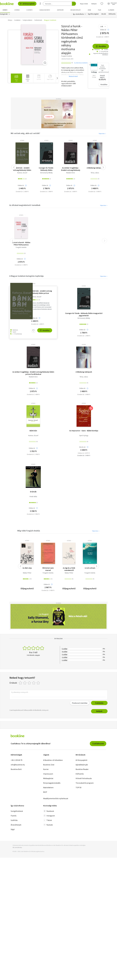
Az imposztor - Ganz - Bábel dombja (84, 431)
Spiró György (84, 436)
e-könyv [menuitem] (30, 10)
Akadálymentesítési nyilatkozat (56, 799)
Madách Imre (71, 173)
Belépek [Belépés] (94, 4)
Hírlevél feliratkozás (84, 779)
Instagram (49, 816)
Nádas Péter (27, 573)
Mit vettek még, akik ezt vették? (25, 134)
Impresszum (48, 774)
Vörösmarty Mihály (46, 173)
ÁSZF (45, 793)
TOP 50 (78, 788)
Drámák (33, 492)
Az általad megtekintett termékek (25, 206)
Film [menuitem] (100, 10)
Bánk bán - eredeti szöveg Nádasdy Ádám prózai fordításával (22, 169)
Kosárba (101, 47)
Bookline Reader (82, 770)
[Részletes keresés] (40, 4)
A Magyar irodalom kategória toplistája (26, 277)
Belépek (99, 712)
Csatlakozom (98, 744)
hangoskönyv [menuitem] (45, 10)
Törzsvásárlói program (85, 783)
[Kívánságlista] (102, 4)
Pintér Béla (33, 497)
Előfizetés (112, 15)
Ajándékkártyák (82, 765)
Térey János (95, 173)
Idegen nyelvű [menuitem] (76, 10)
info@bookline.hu (18, 765)
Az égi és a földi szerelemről (69, 570)
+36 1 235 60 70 (17, 761)
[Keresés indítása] (74, 4)
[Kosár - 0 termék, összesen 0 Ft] (112, 4)
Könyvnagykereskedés (52, 783)
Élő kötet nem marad (48, 570)
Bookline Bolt (16, 770)
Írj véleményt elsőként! (81, 63)
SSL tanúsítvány (17, 848)
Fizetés (14, 816)
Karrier (46, 770)
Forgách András (21, 248)
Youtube (48, 825)
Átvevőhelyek (16, 825)
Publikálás (99, 704)
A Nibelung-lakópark (95, 168)
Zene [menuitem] (89, 10)
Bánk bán (33, 431)
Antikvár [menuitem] (60, 10)
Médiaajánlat (48, 779)
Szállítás (14, 821)
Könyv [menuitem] (5, 10)
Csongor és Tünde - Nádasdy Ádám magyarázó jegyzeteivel (46, 169)
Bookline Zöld (49, 765)
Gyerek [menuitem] (17, 10)
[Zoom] (45, 63)
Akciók (104, 15)
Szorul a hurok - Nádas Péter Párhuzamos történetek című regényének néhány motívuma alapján (21, 244)
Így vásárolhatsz (79, 15)
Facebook (49, 812)
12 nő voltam (90, 568)
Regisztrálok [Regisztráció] (84, 4)
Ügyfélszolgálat (93, 15)
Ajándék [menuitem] (111, 10)
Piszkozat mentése (80, 704)
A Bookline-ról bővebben (53, 761)
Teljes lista (102, 134)
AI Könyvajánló (27, 4)
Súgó (13, 830)
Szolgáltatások (17, 812)
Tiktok (47, 821)
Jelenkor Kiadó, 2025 (67, 59)
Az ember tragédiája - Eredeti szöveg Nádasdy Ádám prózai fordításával (71, 169)
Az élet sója (27, 568)
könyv (22, 141)
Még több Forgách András (29, 531)
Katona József (22, 173)
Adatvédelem (48, 788)
